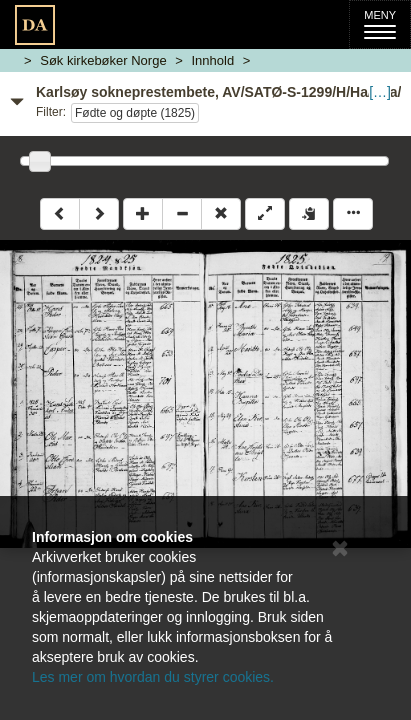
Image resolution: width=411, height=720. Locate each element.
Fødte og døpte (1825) (135, 113)
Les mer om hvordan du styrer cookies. (153, 677)
